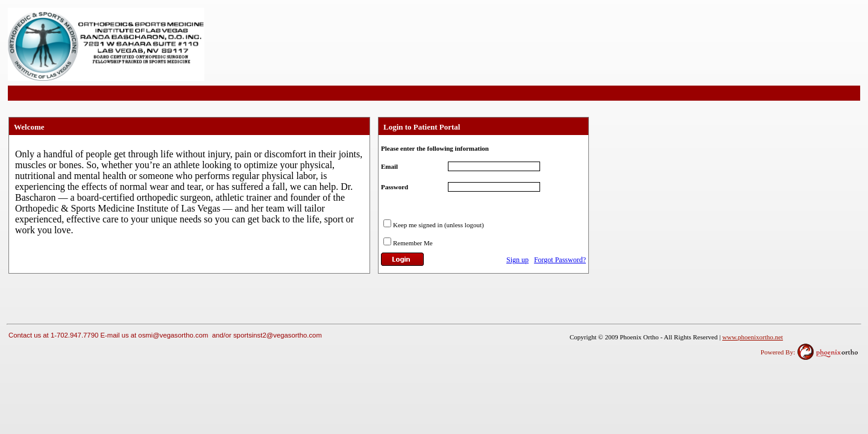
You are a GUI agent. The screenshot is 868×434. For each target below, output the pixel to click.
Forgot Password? (560, 260)
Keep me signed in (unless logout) (439, 225)
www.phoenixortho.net (753, 337)
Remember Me (413, 243)
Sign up (517, 260)
